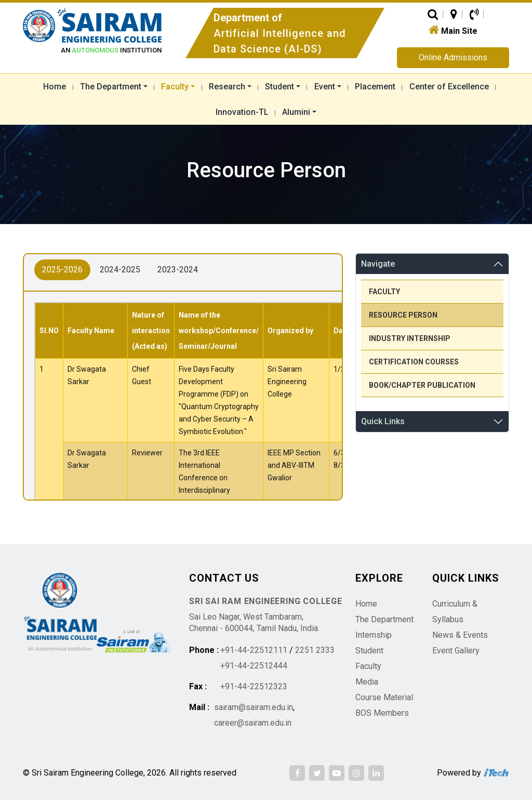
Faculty (384, 292)
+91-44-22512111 (254, 650)
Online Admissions (453, 57)
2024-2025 (120, 270)
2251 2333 (315, 650)
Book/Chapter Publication (422, 385)
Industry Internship (410, 338)
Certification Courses (414, 362)
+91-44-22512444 (254, 666)
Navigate (378, 264)
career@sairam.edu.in (253, 723)
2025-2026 (62, 270)
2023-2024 (178, 270)
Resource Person (403, 315)
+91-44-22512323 (254, 686)
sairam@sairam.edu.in (254, 707)
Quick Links (383, 421)
